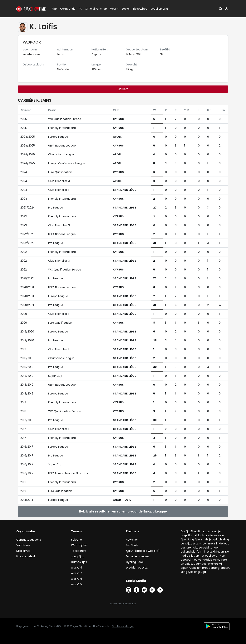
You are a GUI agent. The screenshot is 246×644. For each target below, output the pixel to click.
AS (80, 9)
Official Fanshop (94, 9)
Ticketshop (140, 9)
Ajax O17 (77, 573)
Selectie (76, 540)
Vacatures (23, 545)
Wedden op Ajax (137, 568)
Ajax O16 (77, 579)
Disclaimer (23, 551)
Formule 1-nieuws (138, 556)
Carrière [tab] (123, 89)
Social (125, 9)
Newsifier (132, 540)
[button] (221, 9)
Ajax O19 (77, 568)
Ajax (54, 9)
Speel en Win (159, 9)
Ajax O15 (76, 584)
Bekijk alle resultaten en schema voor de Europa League (123, 511)
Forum (114, 9)
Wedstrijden (79, 545)
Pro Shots (132, 545)
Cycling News (135, 562)
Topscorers (79, 551)
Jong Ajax (77, 556)
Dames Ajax (79, 562)
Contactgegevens (29, 540)
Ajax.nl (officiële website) (143, 551)
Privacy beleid (26, 556)
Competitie (66, 9)
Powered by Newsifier (123, 603)
